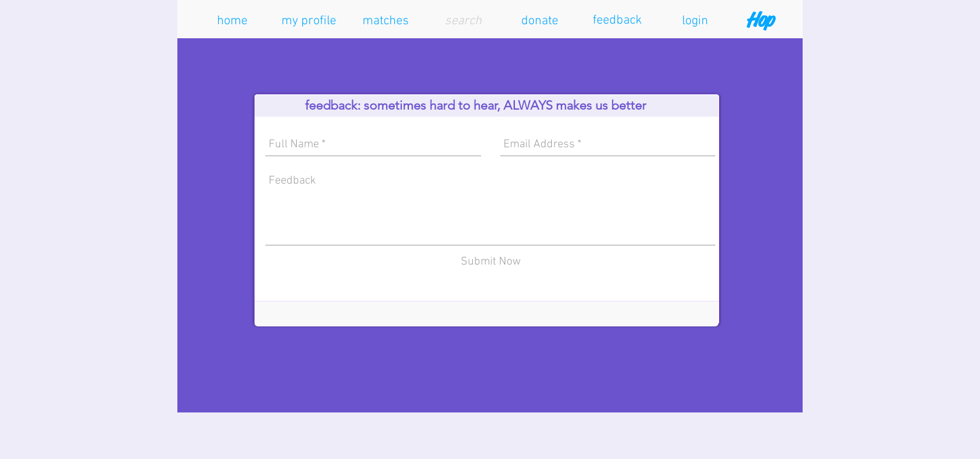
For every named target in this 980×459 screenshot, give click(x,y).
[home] (232, 21)
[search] (463, 21)
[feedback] (617, 20)
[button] (309, 21)
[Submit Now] (491, 262)
